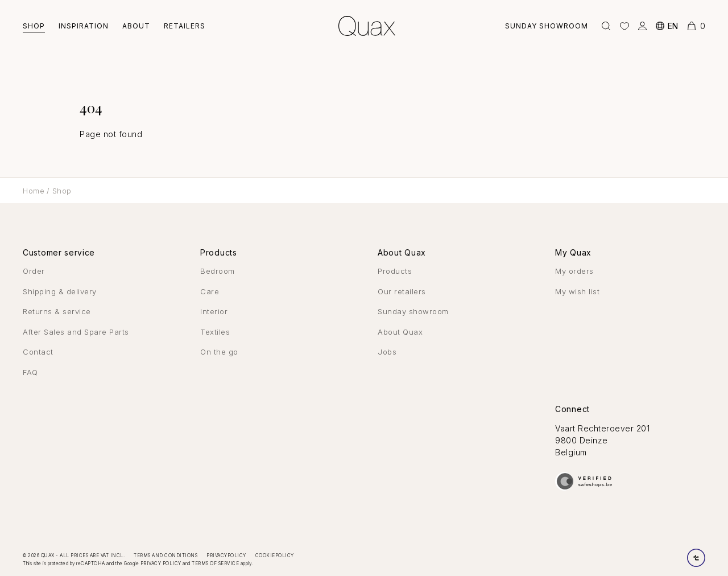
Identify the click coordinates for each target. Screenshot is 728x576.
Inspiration (84, 26)
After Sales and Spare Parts (76, 332)
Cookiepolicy (275, 556)
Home (34, 191)
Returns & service (57, 311)
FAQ (30, 372)
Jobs (387, 352)
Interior (214, 311)
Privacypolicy (226, 556)
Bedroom (218, 271)
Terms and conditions (166, 556)
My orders (574, 271)
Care (210, 291)
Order (34, 271)
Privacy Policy (161, 563)
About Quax (400, 332)
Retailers (185, 26)
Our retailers (402, 291)
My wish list (577, 291)
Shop (34, 26)
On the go (219, 352)
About (136, 26)
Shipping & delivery (60, 291)
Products (395, 271)
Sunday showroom (547, 26)
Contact (38, 352)
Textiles (215, 332)
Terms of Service (215, 563)
